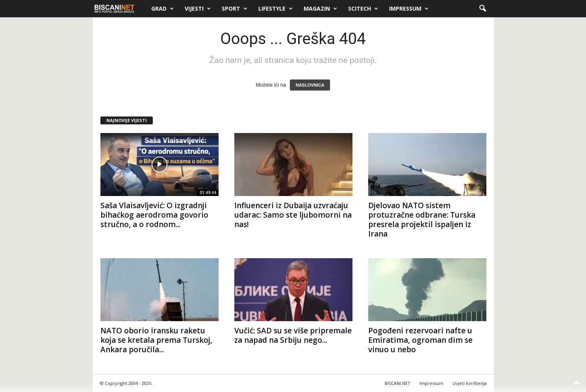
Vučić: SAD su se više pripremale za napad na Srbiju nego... (293, 335)
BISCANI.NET (398, 383)
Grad (162, 9)
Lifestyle (275, 9)
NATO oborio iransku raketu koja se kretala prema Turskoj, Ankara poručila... (156, 340)
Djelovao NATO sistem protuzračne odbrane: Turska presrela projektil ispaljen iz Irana (422, 220)
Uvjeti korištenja (470, 383)
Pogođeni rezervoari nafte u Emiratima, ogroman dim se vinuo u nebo (420, 340)
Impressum (409, 9)
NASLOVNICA (310, 85)
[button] (482, 9)
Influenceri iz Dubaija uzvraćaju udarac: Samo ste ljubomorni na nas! (293, 215)
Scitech (363, 9)
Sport (235, 9)
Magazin (320, 9)
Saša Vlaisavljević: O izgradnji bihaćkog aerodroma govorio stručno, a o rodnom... (154, 215)
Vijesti (198, 9)
